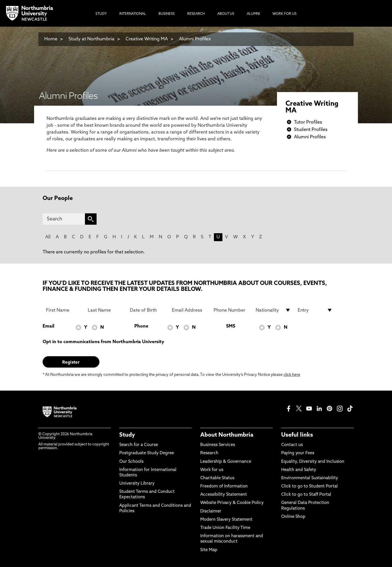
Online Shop (293, 517)
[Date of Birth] (147, 310)
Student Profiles (311, 130)
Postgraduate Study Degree (147, 453)
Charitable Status (217, 478)
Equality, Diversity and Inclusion (313, 462)
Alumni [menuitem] (253, 14)
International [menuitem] (133, 14)
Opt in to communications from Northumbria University (103, 342)
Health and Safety (299, 470)
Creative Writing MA (147, 39)
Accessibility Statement (224, 495)
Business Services (218, 445)
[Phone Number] (231, 310)
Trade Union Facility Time (225, 528)
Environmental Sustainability (310, 478)
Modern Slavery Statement (226, 520)
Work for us (212, 470)
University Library (137, 484)
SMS (231, 326)
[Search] (64, 219)
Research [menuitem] (196, 14)
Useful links (297, 435)
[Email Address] (189, 310)
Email (48, 326)
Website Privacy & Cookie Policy (232, 503)
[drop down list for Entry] (315, 310)
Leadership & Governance (226, 462)
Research (209, 453)
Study (127, 435)
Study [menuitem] (101, 14)
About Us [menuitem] (226, 14)
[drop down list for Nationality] (273, 310)
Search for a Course (139, 445)
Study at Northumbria (91, 39)
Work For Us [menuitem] (284, 14)
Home (51, 39)
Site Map (209, 550)
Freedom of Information (224, 486)
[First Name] (64, 310)
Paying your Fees (298, 453)
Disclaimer (211, 511)
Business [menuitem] (167, 14)
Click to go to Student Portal (309, 486)
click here (292, 375)
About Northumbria (227, 435)
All (48, 237)
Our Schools (131, 462)
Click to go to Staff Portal (306, 495)
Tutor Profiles (308, 122)
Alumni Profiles (195, 39)
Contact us (292, 445)
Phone (141, 326)
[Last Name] (105, 310)
